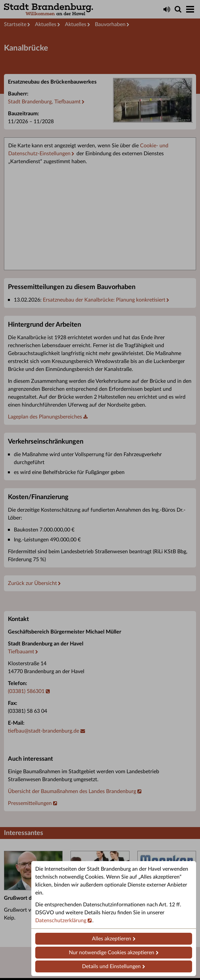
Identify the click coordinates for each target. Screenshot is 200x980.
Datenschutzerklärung (61, 921)
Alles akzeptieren (112, 939)
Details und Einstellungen (111, 966)
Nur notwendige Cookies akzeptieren (112, 953)
